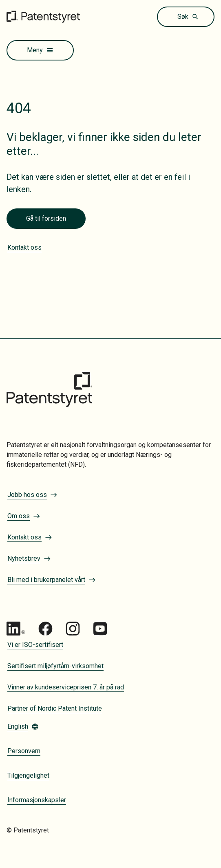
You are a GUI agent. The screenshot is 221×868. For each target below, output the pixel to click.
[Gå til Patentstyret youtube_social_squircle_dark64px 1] (100, 629)
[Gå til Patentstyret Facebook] (45, 629)
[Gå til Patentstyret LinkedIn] (16, 629)
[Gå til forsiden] (43, 17)
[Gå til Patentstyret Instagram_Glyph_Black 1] (73, 629)
